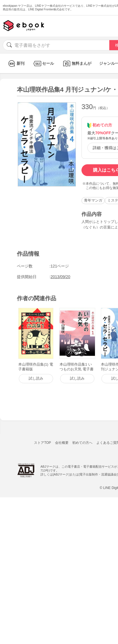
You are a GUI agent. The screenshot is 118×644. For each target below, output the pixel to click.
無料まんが (77, 64)
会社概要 (62, 443)
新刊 (16, 64)
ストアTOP (42, 443)
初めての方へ (82, 443)
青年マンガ (93, 200)
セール (43, 64)
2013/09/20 (60, 277)
